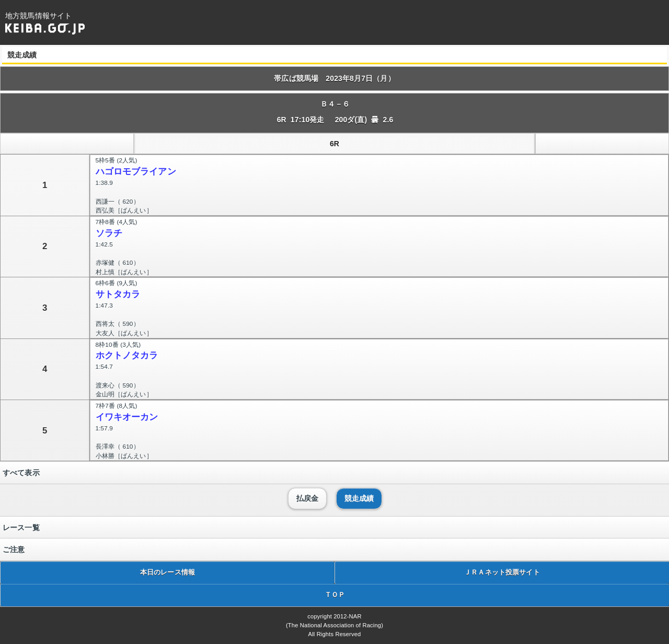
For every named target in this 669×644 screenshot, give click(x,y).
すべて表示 (21, 473)
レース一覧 (21, 528)
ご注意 (14, 549)
